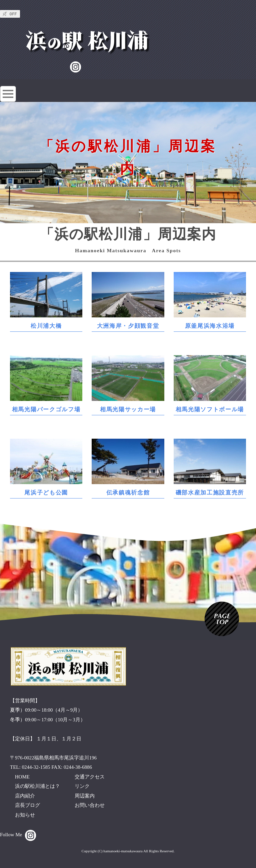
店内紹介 (25, 796)
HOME (22, 777)
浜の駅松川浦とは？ (37, 786)
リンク (82, 786)
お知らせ (25, 815)
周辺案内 (85, 796)
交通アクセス (90, 777)
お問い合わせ (90, 805)
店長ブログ (27, 805)
